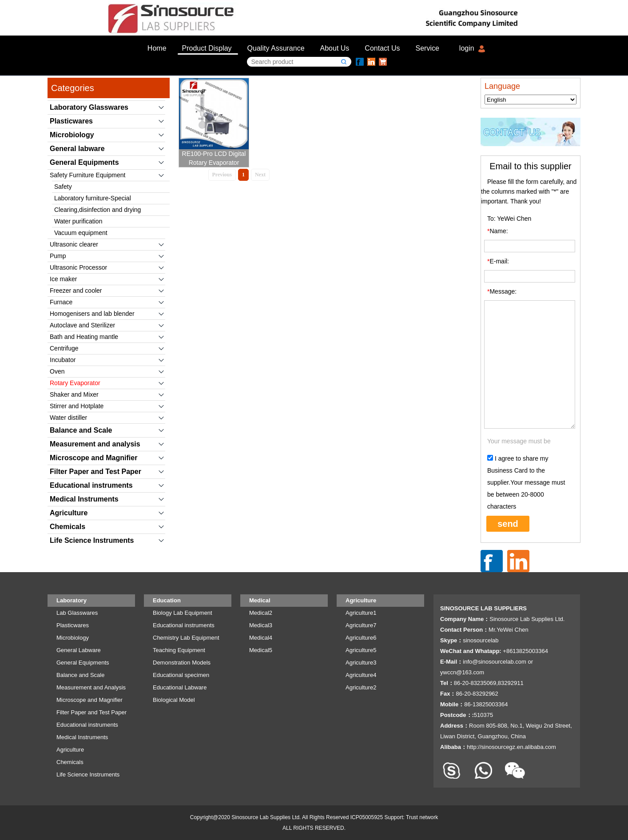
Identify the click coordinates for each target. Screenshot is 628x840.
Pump (58, 256)
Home (157, 48)
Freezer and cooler (76, 291)
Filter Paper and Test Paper (95, 472)
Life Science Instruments (92, 540)
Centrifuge (64, 348)
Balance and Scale (81, 430)
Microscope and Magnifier (93, 458)
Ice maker (63, 279)
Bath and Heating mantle (84, 337)
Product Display (207, 48)
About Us (335, 48)
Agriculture (69, 513)
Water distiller (68, 418)
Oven (57, 371)
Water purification (78, 221)
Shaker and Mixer (74, 394)
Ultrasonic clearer (74, 244)
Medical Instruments (84, 499)
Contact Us (382, 48)
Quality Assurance (276, 48)
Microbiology (72, 135)
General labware (77, 149)
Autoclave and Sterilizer (82, 325)
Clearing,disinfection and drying (97, 210)
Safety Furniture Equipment (87, 175)
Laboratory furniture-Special (93, 198)
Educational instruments (91, 485)
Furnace (61, 302)
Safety (63, 187)
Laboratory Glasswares (89, 107)
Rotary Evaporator (75, 383)
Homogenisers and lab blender (92, 314)
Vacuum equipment (81, 233)
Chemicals (68, 527)
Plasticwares (71, 121)
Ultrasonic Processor (78, 267)
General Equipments (84, 162)
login (467, 48)
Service (427, 48)
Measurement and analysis (95, 444)
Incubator (63, 360)
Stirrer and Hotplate (77, 406)
